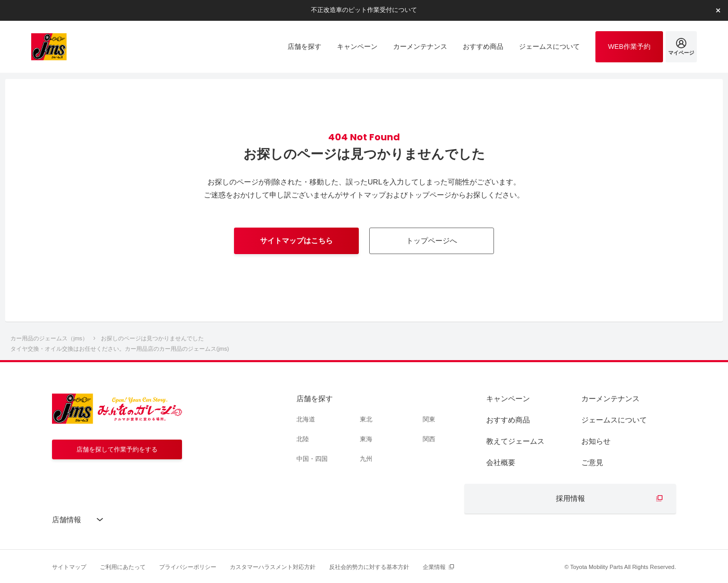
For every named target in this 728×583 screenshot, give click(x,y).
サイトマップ (69, 567)
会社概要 (501, 462)
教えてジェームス (515, 441)
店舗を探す (315, 399)
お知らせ (596, 441)
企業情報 (434, 567)
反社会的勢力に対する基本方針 (369, 567)
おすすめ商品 (508, 420)
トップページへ (432, 241)
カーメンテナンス (610, 399)
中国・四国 (312, 459)
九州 (366, 459)
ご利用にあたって (123, 567)
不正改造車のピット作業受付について (364, 10)
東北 (366, 419)
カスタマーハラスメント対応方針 (273, 567)
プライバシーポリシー (188, 567)
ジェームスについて (614, 420)
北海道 (306, 419)
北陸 (303, 439)
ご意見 (592, 462)
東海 (366, 439)
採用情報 (570, 498)
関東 (429, 419)
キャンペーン (508, 399)
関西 (429, 439)
